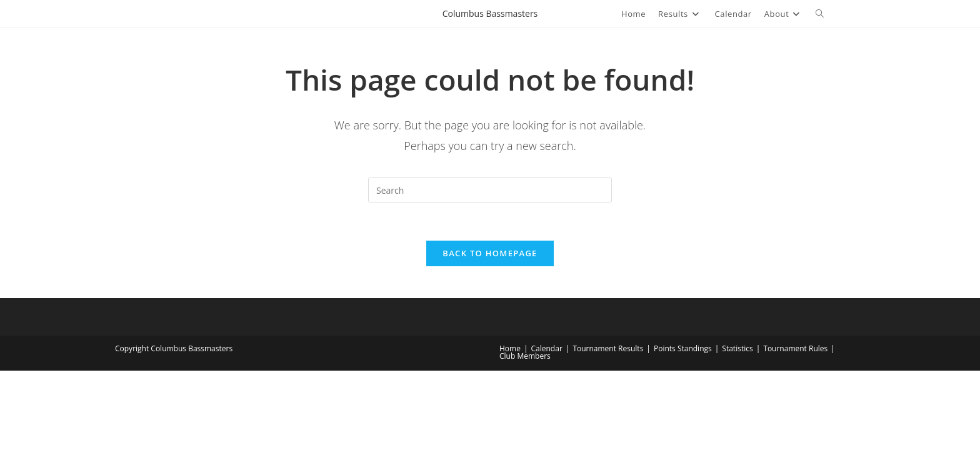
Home (510, 348)
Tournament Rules (795, 348)
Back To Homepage (490, 253)
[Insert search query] (490, 190)
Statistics (737, 348)
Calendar (547, 348)
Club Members (525, 356)
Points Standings (683, 348)
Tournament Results (608, 348)
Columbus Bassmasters (490, 13)
